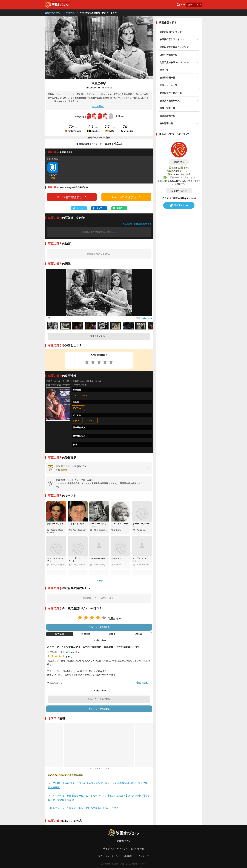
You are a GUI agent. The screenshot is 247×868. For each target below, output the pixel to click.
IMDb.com (147, 318)
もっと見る (99, 106)
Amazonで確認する (126, 197)
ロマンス (91, 421)
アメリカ (78, 408)
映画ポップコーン (53, 13)
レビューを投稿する (99, 627)
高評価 (112, 634)
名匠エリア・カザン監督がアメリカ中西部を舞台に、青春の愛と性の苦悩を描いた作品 (93, 647)
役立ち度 (60, 634)
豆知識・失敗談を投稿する (137, 224)
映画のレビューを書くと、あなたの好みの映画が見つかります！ (85, 808)
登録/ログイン (194, 5)
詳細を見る (179, 162)
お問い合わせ (179, 191)
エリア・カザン (81, 395)
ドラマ (77, 421)
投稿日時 (86, 634)
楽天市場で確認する (72, 197)
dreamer (71, 652)
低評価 (138, 634)
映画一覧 (70, 13)
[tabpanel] (99, 745)
